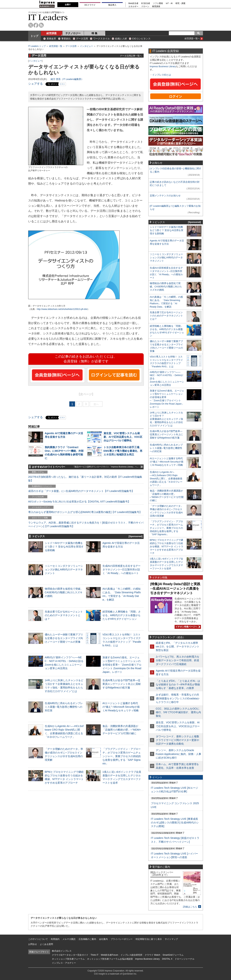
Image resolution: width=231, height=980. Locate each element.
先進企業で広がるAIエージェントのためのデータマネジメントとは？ (64, 615)
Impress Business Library (163, 66)
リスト (62, 84)
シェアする (35, 84)
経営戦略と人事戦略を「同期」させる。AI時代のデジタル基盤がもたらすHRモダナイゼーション (122, 615)
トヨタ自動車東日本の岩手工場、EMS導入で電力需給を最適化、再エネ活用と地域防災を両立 (123, 451)
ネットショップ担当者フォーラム (68, 959)
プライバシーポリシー (122, 939)
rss (41, 25)
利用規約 (55, 939)
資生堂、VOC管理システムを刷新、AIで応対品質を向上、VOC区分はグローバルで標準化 (123, 437)
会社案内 (103, 939)
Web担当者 (133, 3)
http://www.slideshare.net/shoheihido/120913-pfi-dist (62, 309)
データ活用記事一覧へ (131, 56)
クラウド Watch (152, 955)
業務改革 (51, 39)
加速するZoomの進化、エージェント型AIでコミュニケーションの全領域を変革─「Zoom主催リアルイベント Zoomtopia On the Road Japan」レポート (122, 665)
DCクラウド (90, 5)
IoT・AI (169, 3)
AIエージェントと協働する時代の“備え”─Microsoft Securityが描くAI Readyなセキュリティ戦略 (121, 707)
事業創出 (66, 39)
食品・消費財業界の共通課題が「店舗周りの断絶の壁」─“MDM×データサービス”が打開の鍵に (122, 730)
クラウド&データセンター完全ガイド (70, 955)
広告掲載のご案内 (87, 939)
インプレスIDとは (162, 75)
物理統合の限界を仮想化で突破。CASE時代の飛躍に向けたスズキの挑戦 (64, 592)
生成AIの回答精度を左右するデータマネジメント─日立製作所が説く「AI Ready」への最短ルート (122, 569)
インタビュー (86, 46)
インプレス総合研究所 (131, 955)
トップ (34, 36)
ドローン (145, 6)
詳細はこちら (190, 907)
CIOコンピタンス (141, 39)
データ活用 (82, 39)
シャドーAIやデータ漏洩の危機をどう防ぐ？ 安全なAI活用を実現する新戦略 (64, 547)
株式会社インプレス (62, 951)
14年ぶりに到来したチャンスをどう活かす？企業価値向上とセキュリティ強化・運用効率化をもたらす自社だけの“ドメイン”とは (166, 419)
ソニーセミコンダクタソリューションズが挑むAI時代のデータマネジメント (64, 569)
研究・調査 (180, 3)
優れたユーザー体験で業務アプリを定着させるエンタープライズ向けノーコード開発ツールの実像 (64, 638)
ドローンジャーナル (185, 959)
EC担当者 (146, 3)
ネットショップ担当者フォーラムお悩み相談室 (110, 959)
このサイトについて (38, 939)
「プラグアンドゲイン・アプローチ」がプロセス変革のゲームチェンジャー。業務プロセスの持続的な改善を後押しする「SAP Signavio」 (122, 756)
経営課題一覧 (56, 46)
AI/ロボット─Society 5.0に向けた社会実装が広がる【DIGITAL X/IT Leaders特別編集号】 (79, 502)
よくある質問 (46, 944)
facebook (36, 25)
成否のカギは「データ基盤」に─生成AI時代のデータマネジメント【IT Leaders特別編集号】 (81, 491)
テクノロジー (73, 33)
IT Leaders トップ (37, 46)
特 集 (94, 33)
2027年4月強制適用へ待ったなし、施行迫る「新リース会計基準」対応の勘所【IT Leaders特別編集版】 (85, 479)
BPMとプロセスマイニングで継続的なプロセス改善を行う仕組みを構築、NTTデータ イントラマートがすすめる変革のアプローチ (167, 546)
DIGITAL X (167, 959)
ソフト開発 (158, 3)
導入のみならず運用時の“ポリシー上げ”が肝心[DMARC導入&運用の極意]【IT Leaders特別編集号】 (85, 512)
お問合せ (33, 944)
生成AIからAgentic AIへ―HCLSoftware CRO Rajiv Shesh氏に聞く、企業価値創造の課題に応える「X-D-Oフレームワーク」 (166, 479)
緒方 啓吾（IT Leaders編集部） (67, 79)
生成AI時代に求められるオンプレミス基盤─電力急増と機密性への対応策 (64, 707)
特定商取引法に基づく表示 (149, 939)
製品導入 (112, 5)
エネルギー (133, 6)
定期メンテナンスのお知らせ (165, 196)
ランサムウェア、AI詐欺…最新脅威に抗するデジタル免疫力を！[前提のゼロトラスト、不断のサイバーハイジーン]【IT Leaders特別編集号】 (86, 524)
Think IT (95, 955)
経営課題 (52, 33)
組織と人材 (121, 39)
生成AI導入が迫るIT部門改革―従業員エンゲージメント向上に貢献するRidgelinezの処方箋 (122, 684)
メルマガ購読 (69, 939)
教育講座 (156, 6)
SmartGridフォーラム (173, 955)
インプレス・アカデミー (64, 963)
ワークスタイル (101, 39)
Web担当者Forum (109, 955)
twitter (31, 25)
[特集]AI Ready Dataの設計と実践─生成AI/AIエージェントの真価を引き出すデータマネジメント (175, 588)
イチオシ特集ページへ (187, 627)
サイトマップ (171, 939)
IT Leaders (48, 17)
